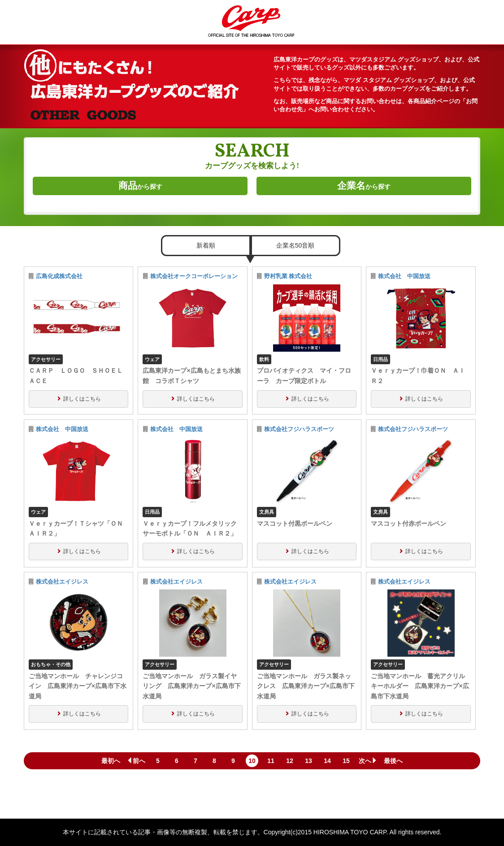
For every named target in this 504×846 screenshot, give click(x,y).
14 (327, 761)
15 (346, 761)
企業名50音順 (295, 245)
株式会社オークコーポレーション (194, 276)
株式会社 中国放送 (407, 276)
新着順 (206, 245)
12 (290, 761)
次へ (368, 761)
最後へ (393, 761)
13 (308, 761)
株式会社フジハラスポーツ (299, 429)
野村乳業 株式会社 (288, 276)
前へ (136, 761)
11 (271, 761)
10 (252, 761)
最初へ (111, 761)
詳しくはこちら (82, 399)
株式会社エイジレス (62, 582)
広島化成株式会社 (59, 276)
